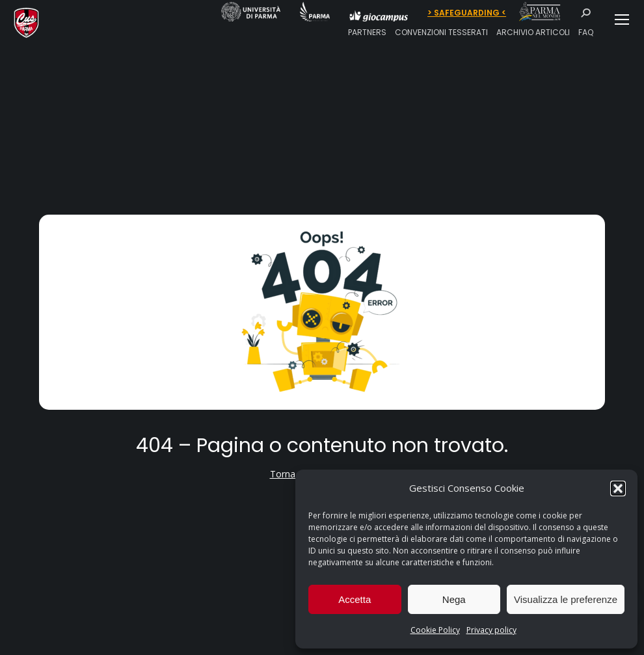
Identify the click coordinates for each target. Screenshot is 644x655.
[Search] (590, 13)
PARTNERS (367, 32)
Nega (454, 599)
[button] (618, 488)
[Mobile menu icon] (622, 20)
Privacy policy (491, 630)
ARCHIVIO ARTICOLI (533, 32)
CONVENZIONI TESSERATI (441, 32)
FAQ (586, 32)
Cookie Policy (435, 630)
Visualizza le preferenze (566, 599)
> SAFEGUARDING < (467, 13)
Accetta (355, 599)
